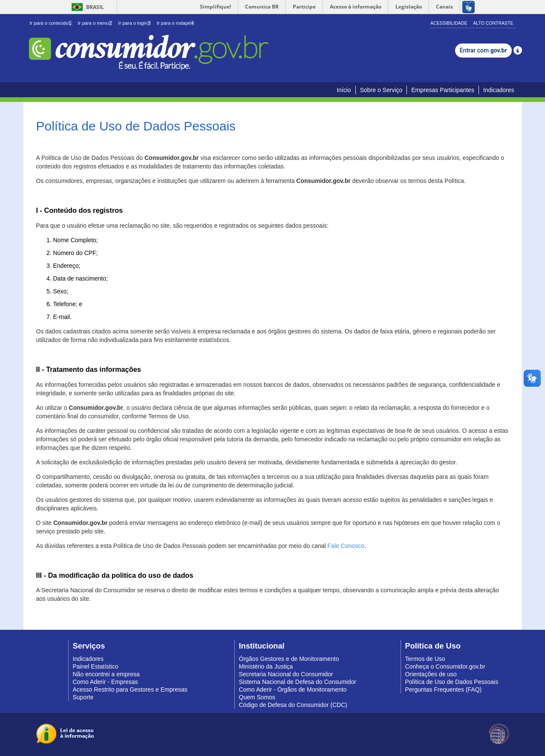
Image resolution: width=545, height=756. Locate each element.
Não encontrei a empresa (106, 674)
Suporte (83, 697)
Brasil (86, 7)
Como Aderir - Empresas (105, 682)
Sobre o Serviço (381, 90)
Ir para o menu (95, 23)
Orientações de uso (431, 674)
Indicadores (499, 90)
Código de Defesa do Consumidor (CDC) (293, 705)
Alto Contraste (493, 23)
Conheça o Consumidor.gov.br (445, 666)
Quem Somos (257, 697)
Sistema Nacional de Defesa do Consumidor (298, 682)
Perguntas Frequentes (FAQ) (444, 689)
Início (344, 90)
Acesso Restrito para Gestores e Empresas (130, 689)
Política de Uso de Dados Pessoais (452, 682)
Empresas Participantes (443, 90)
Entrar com (483, 50)
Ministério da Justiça (266, 666)
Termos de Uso (425, 659)
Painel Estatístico (96, 666)
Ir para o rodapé (176, 23)
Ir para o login (134, 23)
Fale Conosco (346, 546)
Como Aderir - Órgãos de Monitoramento (293, 689)
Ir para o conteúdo (51, 23)
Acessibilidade (449, 23)
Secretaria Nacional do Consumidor (286, 674)
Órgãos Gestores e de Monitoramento (289, 659)
